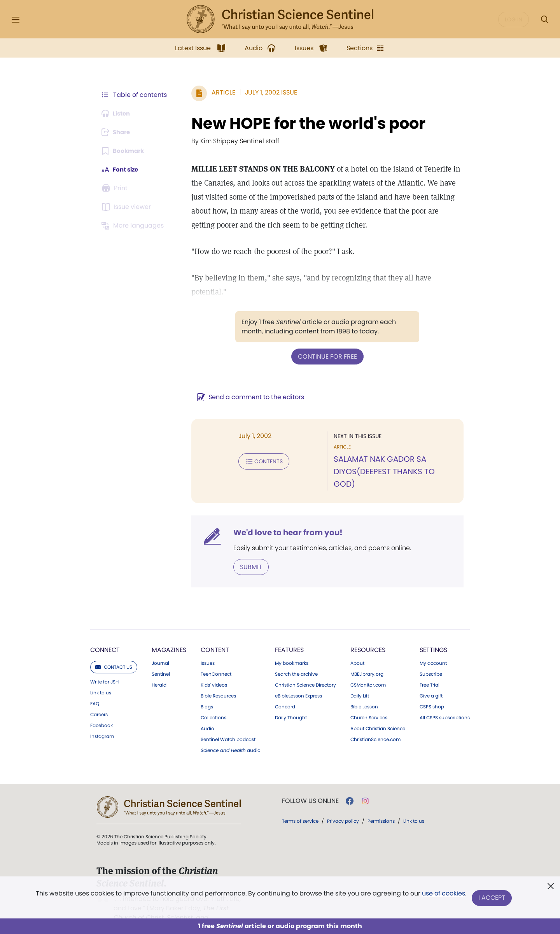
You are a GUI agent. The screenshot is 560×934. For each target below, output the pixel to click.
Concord (285, 694)
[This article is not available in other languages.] (134, 226)
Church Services (369, 704)
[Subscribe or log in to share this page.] (118, 132)
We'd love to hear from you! (284, 520)
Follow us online (310, 788)
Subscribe (431, 661)
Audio (207, 715)
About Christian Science (378, 715)
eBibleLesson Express (298, 683)
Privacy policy (343, 808)
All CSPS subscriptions (445, 704)
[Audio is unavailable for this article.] (118, 114)
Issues (208, 650)
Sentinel (161, 661)
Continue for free (325, 356)
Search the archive (296, 661)
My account (433, 650)
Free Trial (430, 672)
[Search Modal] (544, 20)
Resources (368, 637)
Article (220, 92)
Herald (159, 672)
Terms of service (300, 808)
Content (215, 637)
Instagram (102, 723)
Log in (514, 19)
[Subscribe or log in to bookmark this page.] (124, 151)
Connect (105, 637)
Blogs (207, 694)
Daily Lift (360, 683)
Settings (433, 637)
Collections (213, 704)
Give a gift (431, 683)
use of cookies (443, 895)
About (357, 650)
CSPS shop (432, 694)
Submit (247, 554)
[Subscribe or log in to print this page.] (116, 188)
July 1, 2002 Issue (267, 92)
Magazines (169, 637)
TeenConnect (216, 661)
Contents (260, 461)
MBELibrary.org (367, 661)
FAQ (95, 690)
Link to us (101, 680)
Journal (160, 650)
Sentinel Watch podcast (228, 726)
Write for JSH (104, 669)
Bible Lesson (364, 694)
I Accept (492, 898)
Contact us (114, 654)
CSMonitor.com (368, 672)
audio (231, 737)
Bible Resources (218, 683)
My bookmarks (292, 650)
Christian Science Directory (305, 672)
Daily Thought (291, 704)
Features (289, 637)
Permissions (381, 808)
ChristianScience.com (375, 726)
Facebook (101, 712)
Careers (99, 701)
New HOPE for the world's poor (304, 123)
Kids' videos (214, 672)
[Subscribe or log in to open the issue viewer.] (128, 207)
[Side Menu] (16, 20)
